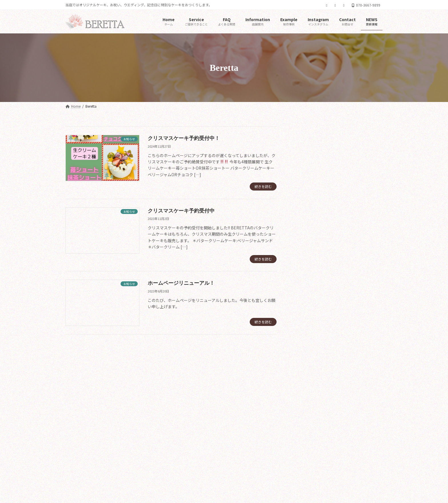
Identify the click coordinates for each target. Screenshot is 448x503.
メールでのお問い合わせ (87, 427)
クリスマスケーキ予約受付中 (181, 211)
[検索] (368, 131)
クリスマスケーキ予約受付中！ (184, 138)
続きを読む (263, 186)
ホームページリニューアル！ (181, 283)
